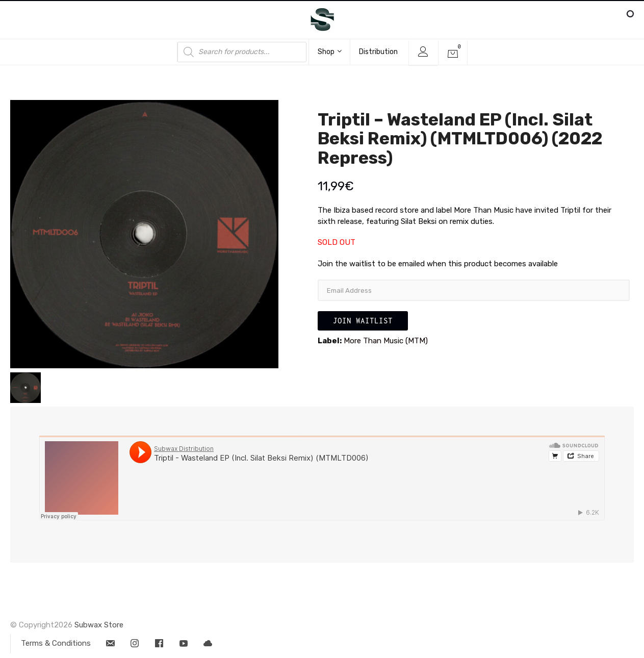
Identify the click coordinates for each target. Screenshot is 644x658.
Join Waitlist (363, 321)
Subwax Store (99, 625)
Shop (330, 52)
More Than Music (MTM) (386, 341)
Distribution (378, 52)
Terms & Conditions (56, 643)
